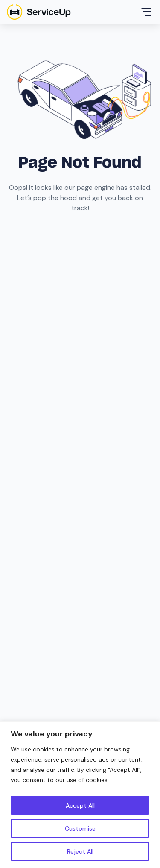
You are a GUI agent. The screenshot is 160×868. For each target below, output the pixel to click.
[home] (39, 12)
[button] (146, 12)
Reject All (80, 851)
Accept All (80, 805)
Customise (80, 828)
